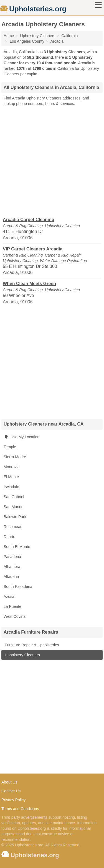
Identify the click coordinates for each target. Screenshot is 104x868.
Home (9, 36)
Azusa (9, 596)
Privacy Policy (13, 800)
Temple (10, 447)
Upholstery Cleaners (22, 655)
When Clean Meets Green (29, 284)
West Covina (15, 616)
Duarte (9, 537)
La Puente (12, 606)
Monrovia (12, 467)
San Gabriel (14, 497)
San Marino (14, 507)
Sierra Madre (15, 457)
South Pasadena (18, 587)
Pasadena (12, 557)
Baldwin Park (15, 517)
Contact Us (11, 791)
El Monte (11, 477)
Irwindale (11, 487)
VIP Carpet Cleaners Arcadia (33, 249)
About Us (9, 782)
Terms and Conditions (20, 809)
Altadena (11, 577)
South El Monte (17, 547)
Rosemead (13, 527)
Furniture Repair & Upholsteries (31, 645)
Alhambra (12, 567)
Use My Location (21, 437)
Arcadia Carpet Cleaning (29, 220)
